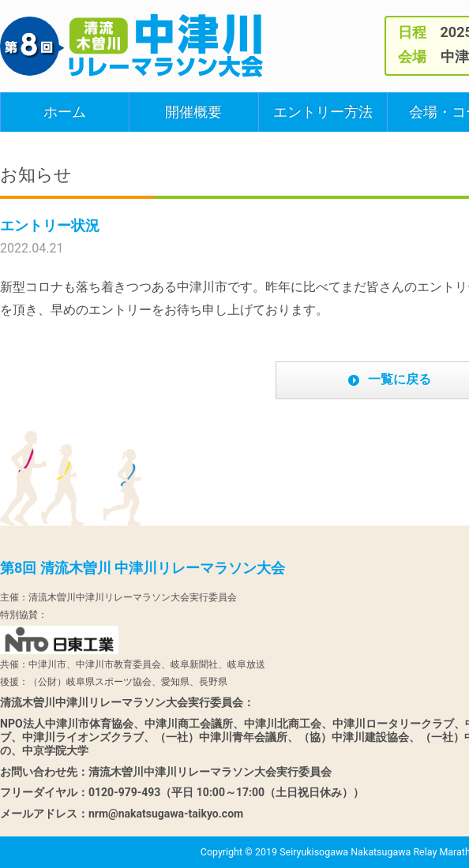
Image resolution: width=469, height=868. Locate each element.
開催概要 (193, 112)
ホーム (65, 112)
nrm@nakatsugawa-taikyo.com (166, 814)
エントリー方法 (323, 112)
